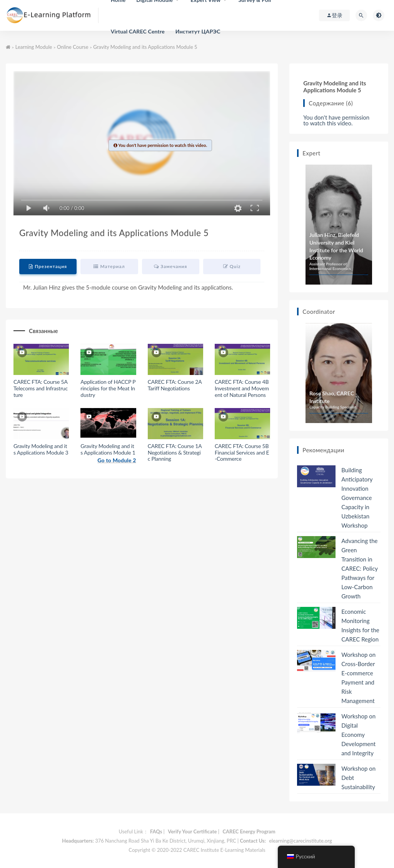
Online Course (73, 47)
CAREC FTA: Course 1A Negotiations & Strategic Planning (175, 452)
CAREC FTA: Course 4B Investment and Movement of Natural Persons (242, 388)
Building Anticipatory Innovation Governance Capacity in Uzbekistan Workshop (357, 498)
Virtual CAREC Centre (138, 31)
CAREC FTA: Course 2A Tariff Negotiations (175, 385)
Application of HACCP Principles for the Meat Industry (108, 388)
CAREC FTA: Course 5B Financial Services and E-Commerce (242, 452)
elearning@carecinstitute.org (300, 841)
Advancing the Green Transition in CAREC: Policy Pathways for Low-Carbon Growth (359, 568)
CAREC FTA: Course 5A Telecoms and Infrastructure (41, 388)
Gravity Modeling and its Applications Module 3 (41, 449)
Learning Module (34, 47)
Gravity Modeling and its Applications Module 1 (108, 449)
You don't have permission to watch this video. (336, 120)
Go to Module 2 (117, 460)
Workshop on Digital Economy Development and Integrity (358, 735)
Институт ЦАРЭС (198, 31)
